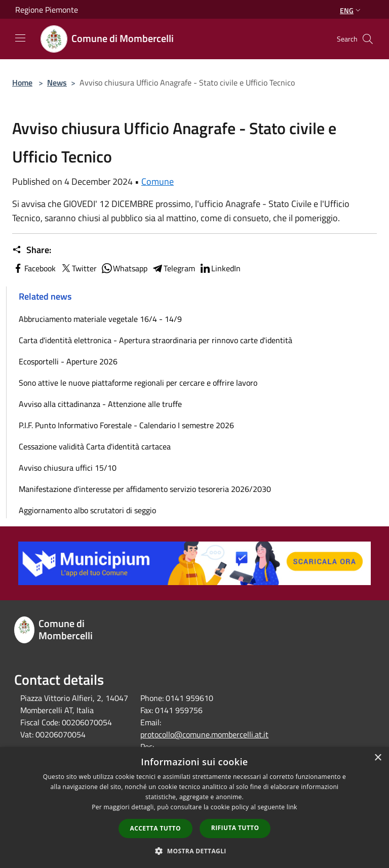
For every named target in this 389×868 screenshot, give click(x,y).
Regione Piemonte (47, 10)
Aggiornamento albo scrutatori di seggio (87, 510)
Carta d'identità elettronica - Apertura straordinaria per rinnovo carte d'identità (155, 340)
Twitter (78, 268)
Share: (32, 250)
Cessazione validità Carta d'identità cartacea (95, 446)
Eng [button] (351, 10)
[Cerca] (368, 39)
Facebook (34, 268)
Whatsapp (124, 268)
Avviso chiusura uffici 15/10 (68, 468)
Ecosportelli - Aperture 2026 (68, 361)
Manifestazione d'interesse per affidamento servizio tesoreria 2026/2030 (145, 489)
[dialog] (194, 808)
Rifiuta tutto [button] (235, 828)
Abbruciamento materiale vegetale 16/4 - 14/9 (100, 319)
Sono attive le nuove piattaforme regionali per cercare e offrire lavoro (138, 383)
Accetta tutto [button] (155, 828)
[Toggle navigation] (20, 38)
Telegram (173, 268)
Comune (158, 181)
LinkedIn (220, 268)
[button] (194, 851)
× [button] (378, 758)
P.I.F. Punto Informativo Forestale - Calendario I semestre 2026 (126, 425)
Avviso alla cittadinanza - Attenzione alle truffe (100, 404)
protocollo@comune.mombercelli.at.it (204, 734)
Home (22, 82)
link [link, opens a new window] (292, 807)
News (57, 82)
